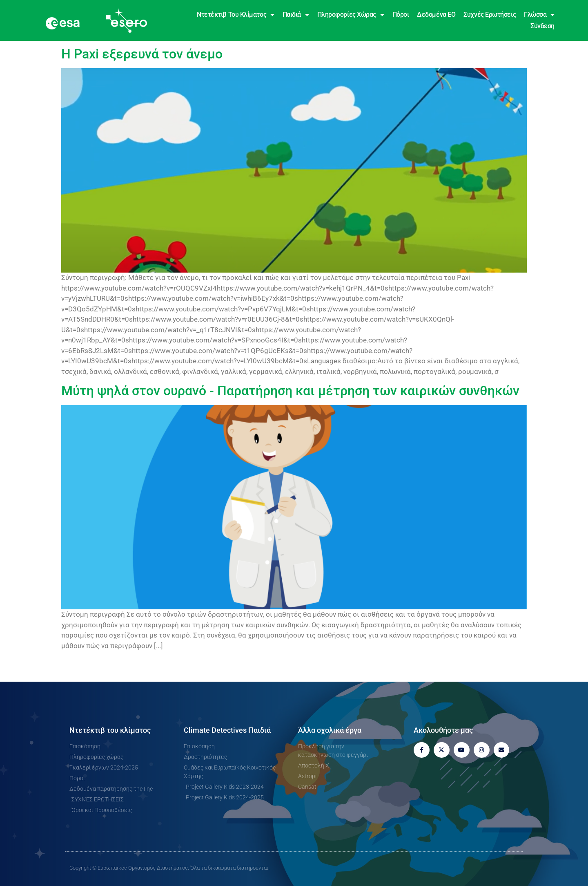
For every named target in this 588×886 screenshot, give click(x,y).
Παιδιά (296, 15)
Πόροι (401, 15)
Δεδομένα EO (436, 15)
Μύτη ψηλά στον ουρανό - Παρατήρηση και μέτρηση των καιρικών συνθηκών (290, 391)
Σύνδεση (542, 26)
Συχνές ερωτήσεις (490, 15)
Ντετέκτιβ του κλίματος (236, 15)
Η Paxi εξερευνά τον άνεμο (142, 54)
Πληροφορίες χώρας (351, 15)
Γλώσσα (539, 15)
